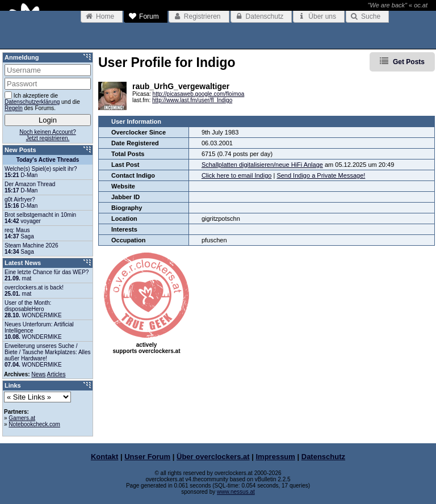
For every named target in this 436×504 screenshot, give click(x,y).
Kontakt (104, 457)
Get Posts (409, 62)
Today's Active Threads (48, 160)
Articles (56, 374)
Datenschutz (323, 457)
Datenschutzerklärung (32, 102)
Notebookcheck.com (34, 424)
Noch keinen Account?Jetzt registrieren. (48, 135)
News (38, 374)
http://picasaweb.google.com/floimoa (199, 94)
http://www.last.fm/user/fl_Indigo (192, 100)
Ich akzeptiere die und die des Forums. (42, 101)
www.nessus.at (236, 492)
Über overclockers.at (213, 457)
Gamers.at (22, 418)
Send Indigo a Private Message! (321, 175)
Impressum (276, 457)
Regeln (14, 108)
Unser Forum (147, 457)
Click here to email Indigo (237, 175)
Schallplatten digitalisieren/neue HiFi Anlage (262, 165)
